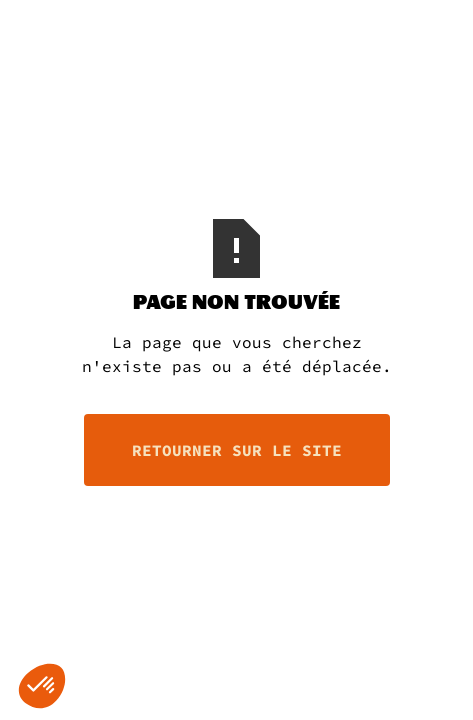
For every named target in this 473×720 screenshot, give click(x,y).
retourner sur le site (237, 450)
